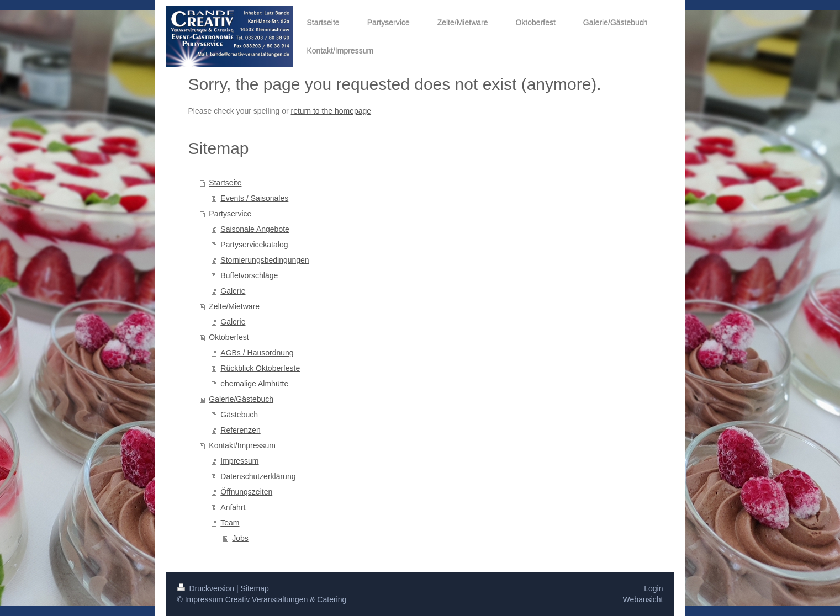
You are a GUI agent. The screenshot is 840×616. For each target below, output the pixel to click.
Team (230, 523)
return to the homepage (331, 111)
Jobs (240, 538)
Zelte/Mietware (234, 306)
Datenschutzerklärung (258, 476)
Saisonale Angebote (255, 229)
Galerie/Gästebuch (241, 399)
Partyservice (230, 214)
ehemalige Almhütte (254, 384)
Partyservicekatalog (254, 245)
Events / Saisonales (254, 198)
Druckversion (207, 588)
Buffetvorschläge (249, 275)
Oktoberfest (229, 337)
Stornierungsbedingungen (265, 260)
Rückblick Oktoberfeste (260, 368)
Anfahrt (233, 507)
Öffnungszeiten (246, 492)
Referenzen (240, 430)
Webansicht (643, 599)
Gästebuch (239, 415)
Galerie (233, 291)
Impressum (239, 461)
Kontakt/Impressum (242, 445)
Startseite (225, 183)
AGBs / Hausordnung (257, 353)
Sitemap (255, 588)
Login (653, 588)
